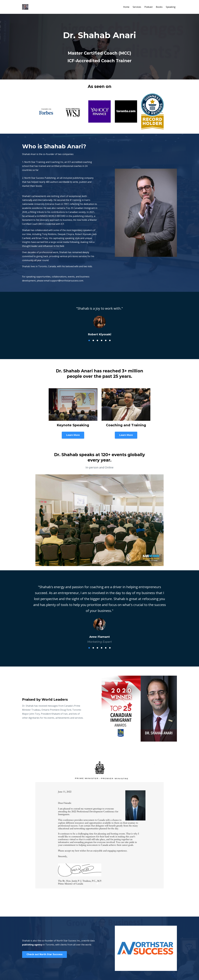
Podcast (148, 7)
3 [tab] (97, 340)
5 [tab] (106, 340)
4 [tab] (102, 340)
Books (159, 7)
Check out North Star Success (44, 954)
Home (126, 7)
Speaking (171, 7)
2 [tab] (93, 340)
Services (137, 7)
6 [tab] (110, 340)
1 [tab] (89, 340)
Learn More (73, 435)
